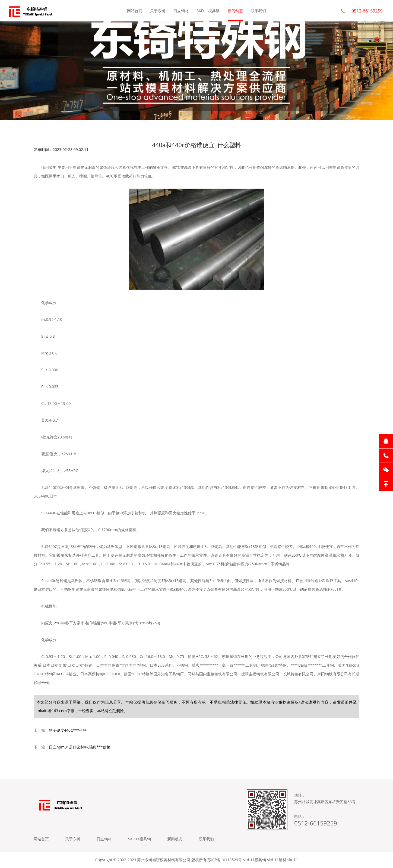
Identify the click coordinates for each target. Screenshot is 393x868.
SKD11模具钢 (208, 11)
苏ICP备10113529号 (225, 860)
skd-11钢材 (277, 860)
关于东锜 (158, 11)
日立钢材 (181, 11)
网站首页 (135, 11)
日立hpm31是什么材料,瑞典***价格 (80, 747)
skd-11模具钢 (254, 860)
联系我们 (258, 11)
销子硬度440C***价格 (68, 730)
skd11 (293, 860)
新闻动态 (235, 11)
